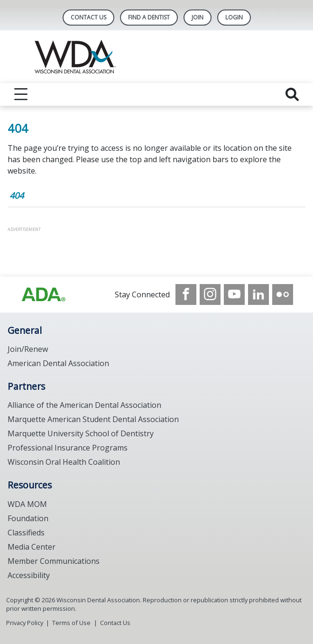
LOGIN (234, 17)
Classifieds (26, 533)
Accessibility (29, 575)
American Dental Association (58, 363)
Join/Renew (28, 349)
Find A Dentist (149, 17)
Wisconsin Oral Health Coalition (64, 462)
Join (198, 17)
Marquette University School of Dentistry (81, 433)
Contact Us (88, 17)
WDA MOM (27, 504)
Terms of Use (71, 623)
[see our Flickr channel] (283, 294)
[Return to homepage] (157, 57)
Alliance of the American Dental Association (84, 405)
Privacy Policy (25, 623)
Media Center (32, 547)
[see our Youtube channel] (234, 294)
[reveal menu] (21, 94)
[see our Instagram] (210, 294)
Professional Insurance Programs (68, 448)
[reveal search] (292, 94)
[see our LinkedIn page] (258, 294)
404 (17, 195)
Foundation (28, 518)
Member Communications (54, 561)
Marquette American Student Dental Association (93, 419)
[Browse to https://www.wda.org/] (44, 294)
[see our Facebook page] (186, 294)
